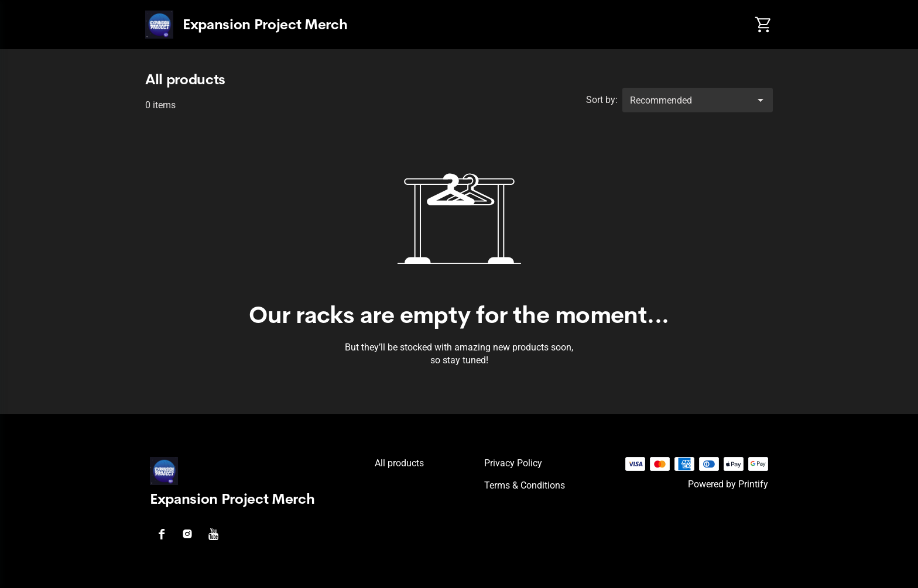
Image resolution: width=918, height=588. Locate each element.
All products (399, 463)
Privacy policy (513, 463)
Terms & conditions (525, 485)
